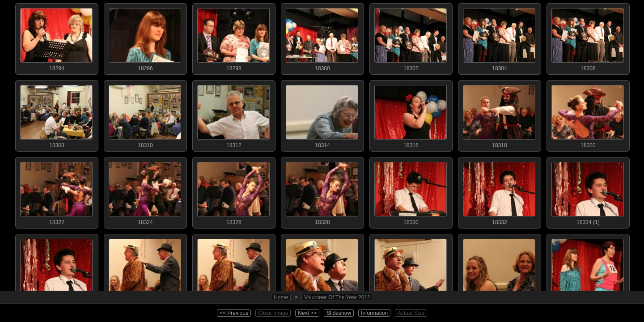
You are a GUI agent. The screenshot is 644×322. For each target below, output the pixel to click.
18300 (322, 38)
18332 (499, 191)
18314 (322, 114)
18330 (411, 191)
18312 (233, 114)
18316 (411, 114)
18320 (588, 114)
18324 (145, 191)
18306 (588, 38)
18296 (145, 38)
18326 (233, 191)
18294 (56, 38)
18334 (56, 268)
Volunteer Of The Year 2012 (337, 297)
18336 (145, 268)
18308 (56, 114)
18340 (322, 268)
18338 (233, 268)
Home (281, 297)
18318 (499, 114)
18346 (588, 268)
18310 (145, 114)
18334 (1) (588, 191)
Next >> (307, 313)
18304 (499, 38)
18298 (233, 38)
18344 (499, 268)
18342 (411, 268)
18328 (322, 191)
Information (374, 313)
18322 (56, 191)
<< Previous (234, 313)
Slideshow (339, 313)
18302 (411, 38)
